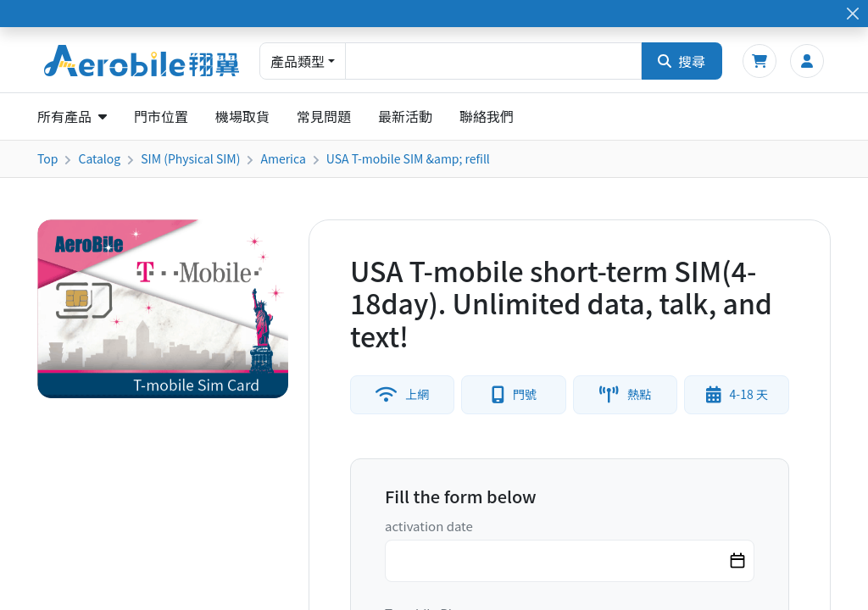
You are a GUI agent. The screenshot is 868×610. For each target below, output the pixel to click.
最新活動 (405, 116)
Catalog (99, 158)
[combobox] (493, 61)
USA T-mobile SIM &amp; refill (408, 158)
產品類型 (298, 61)
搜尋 (682, 61)
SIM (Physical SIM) (190, 158)
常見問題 (324, 116)
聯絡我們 (487, 116)
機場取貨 (242, 116)
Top (47, 158)
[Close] (852, 14)
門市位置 (161, 116)
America (283, 158)
